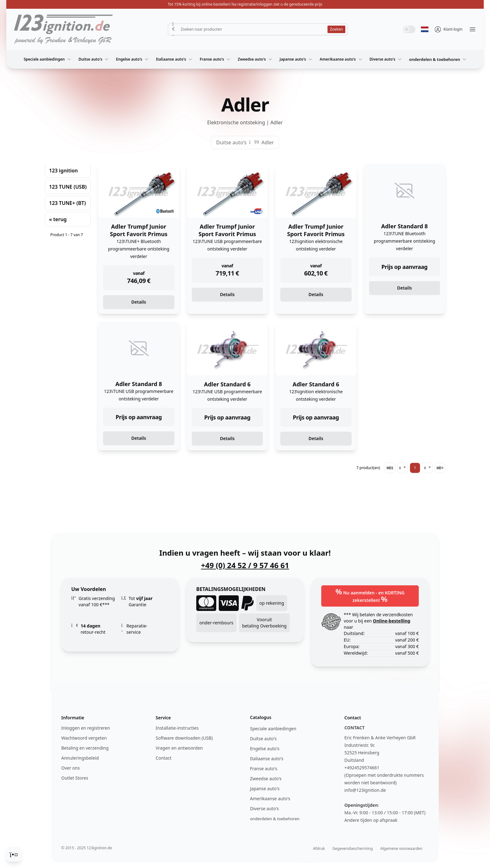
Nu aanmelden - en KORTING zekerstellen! (370, 595)
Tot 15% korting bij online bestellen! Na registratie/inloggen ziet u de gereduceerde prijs (245, 4)
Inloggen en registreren (86, 728)
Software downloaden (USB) (184, 738)
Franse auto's (216, 59)
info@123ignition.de (365, 790)
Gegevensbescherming (353, 848)
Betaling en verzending (85, 748)
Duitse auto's (94, 59)
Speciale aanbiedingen (48, 59)
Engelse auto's (133, 59)
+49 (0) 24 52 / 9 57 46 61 (245, 565)
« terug (58, 219)
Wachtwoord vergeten (84, 738)
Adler (267, 142)
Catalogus (261, 717)
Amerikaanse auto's (341, 59)
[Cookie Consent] (14, 854)
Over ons (70, 768)
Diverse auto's (386, 59)
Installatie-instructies (177, 728)
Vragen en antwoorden (179, 748)
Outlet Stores (75, 778)
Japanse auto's (297, 59)
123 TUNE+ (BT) (67, 203)
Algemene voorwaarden (401, 848)
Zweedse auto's (256, 59)
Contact (164, 758)
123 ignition (63, 171)
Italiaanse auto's (175, 59)
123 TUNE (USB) (68, 187)
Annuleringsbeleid (80, 758)
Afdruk (319, 848)
